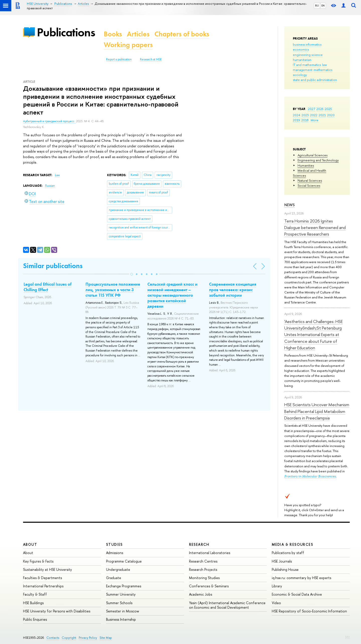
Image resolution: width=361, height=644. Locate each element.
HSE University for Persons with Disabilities (57, 611)
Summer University (121, 594)
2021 (322, 115)
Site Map (106, 638)
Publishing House (285, 569)
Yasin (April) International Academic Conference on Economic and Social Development (227, 605)
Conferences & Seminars (209, 586)
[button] (132, 274)
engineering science (308, 55)
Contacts (53, 638)
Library (277, 586)
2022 (314, 115)
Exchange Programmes (124, 586)
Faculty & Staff (35, 594)
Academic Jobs (201, 594)
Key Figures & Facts (38, 561)
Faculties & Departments (42, 578)
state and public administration (315, 80)
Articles (138, 34)
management (303, 70)
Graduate (114, 578)
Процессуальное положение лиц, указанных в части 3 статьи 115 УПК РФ (113, 290)
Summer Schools (119, 603)
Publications (66, 32)
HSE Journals (282, 561)
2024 (297, 115)
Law (57, 175)
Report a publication (119, 59)
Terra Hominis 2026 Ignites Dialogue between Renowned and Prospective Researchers (315, 228)
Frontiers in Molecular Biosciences (310, 476)
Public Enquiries (35, 619)
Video (276, 603)
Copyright (69, 638)
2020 (331, 115)
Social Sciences (309, 185)
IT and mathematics (307, 65)
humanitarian (302, 60)
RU (317, 6)
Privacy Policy (88, 638)
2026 (320, 109)
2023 (305, 115)
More (314, 120)
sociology (300, 75)
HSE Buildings (33, 603)
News (290, 205)
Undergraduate (118, 569)
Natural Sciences (310, 180)
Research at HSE (151, 59)
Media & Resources (292, 544)
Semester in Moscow (123, 611)
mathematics (323, 70)
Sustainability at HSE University (48, 569)
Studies (114, 544)
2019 (296, 120)
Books (113, 34)
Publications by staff (288, 553)
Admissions (115, 553)
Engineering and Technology (318, 160)
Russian (50, 186)
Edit (347, 637)
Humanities (306, 165)
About (30, 544)
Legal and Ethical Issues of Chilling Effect (48, 287)
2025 (328, 109)
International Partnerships (43, 586)
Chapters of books (182, 34)
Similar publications (53, 266)
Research (199, 544)
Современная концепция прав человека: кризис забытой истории (233, 290)
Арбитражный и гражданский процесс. (50, 121)
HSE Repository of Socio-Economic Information (309, 611)
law (325, 65)
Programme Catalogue (124, 561)
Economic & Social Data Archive (297, 594)
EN (323, 6)
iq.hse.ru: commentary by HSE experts (301, 578)
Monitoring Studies (204, 578)
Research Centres (203, 561)
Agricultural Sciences (312, 155)
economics (301, 49)
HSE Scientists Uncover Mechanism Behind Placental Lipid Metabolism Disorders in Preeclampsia (317, 411)
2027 (311, 109)
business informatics (307, 44)
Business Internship (121, 619)
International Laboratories (210, 553)
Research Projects (203, 569)
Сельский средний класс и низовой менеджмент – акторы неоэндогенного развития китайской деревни (172, 295)
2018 (305, 120)
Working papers (128, 45)
